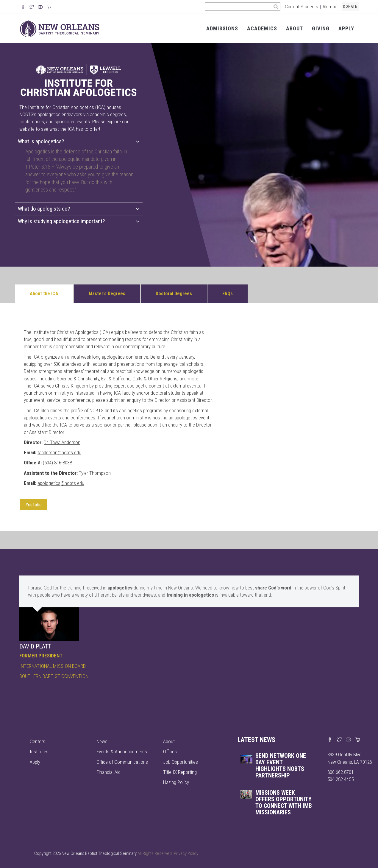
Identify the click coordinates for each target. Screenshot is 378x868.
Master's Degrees (107, 294)
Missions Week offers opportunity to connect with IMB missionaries (284, 802)
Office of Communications (122, 762)
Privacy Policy (186, 853)
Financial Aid (108, 772)
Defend (157, 357)
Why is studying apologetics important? (79, 221)
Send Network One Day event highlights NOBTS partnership (281, 766)
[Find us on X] (339, 740)
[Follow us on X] (32, 7)
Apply (346, 28)
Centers (38, 741)
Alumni (329, 7)
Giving (321, 28)
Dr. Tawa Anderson (62, 442)
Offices (170, 752)
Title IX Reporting (180, 772)
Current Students (302, 7)
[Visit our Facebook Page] (23, 7)
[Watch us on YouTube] (40, 7)
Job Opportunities (181, 762)
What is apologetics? (79, 141)
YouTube (34, 505)
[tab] (79, 142)
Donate (350, 7)
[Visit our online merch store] (49, 7)
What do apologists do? (79, 209)
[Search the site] (238, 7)
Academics (262, 28)
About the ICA (44, 294)
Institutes (39, 752)
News (102, 741)
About (295, 28)
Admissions (222, 28)
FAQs (228, 294)
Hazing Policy (176, 782)
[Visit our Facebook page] (330, 740)
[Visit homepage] (60, 28)
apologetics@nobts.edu (61, 483)
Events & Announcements (122, 752)
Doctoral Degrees (174, 294)
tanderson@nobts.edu (59, 452)
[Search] (276, 7)
